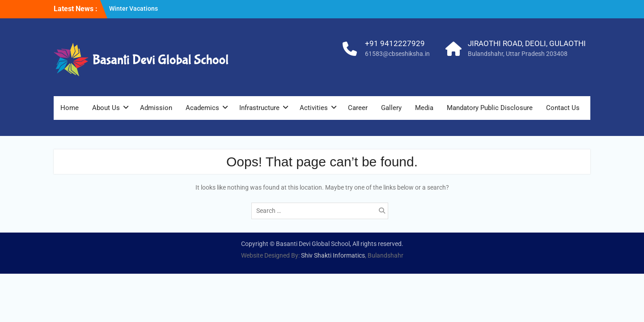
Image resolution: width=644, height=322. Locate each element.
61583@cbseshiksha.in (397, 54)
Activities (314, 108)
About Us (106, 108)
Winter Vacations (133, 8)
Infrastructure (259, 108)
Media (424, 108)
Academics (202, 108)
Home (70, 108)
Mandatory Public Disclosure (490, 108)
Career (358, 108)
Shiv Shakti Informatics (333, 255)
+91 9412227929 (395, 43)
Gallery (391, 108)
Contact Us (563, 108)
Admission (156, 108)
